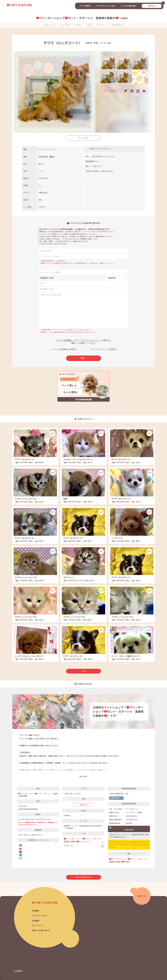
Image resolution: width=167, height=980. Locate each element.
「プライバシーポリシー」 (90, 340)
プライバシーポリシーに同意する (103, 349)
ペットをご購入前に (129, 6)
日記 (89, 25)
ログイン (152, 6)
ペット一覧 (64, 25)
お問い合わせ (117, 25)
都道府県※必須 (47, 278)
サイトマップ (37, 925)
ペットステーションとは (106, 6)
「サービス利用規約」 (64, 340)
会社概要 (36, 921)
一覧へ (83, 671)
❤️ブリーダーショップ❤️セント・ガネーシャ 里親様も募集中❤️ (83, 18)
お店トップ (49, 25)
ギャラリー (101, 25)
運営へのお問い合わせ (41, 930)
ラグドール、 (69, 846)
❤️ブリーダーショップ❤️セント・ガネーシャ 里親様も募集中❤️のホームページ (83, 840)
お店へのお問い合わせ (83, 877)
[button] (1, 978)
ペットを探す (85, 6)
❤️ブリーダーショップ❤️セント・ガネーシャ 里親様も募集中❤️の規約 (129, 860)
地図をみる (83, 805)
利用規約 (36, 911)
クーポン (78, 25)
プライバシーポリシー (41, 916)
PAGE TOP (142, 896)
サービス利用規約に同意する (65, 349)
